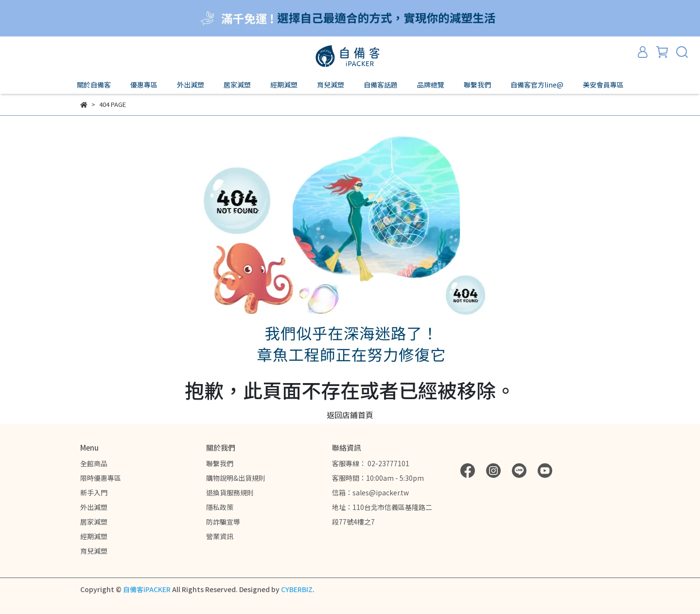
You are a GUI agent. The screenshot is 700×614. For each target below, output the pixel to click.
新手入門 (94, 492)
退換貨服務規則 (230, 492)
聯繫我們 (220, 463)
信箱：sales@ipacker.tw (370, 492)
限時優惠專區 (101, 478)
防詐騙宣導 (223, 522)
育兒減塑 (94, 551)
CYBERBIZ (297, 589)
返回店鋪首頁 (350, 415)
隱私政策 (220, 507)
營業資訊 (220, 536)
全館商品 (94, 463)
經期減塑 (94, 536)
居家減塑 (94, 522)
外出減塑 (94, 507)
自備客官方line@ (537, 85)
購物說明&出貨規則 (236, 478)
